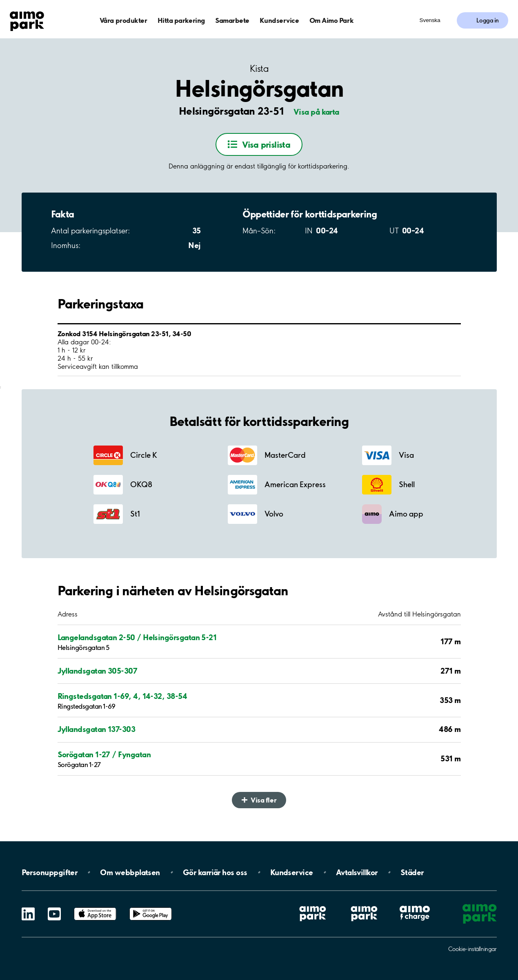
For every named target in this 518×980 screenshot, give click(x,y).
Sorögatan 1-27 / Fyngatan (104, 754)
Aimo (415, 905)
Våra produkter (123, 20)
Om (130, 872)
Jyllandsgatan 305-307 (98, 671)
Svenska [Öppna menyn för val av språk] (430, 20)
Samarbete (232, 20)
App (95, 908)
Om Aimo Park (331, 20)
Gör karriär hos (215, 872)
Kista (259, 69)
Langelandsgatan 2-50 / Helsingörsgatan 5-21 (137, 637)
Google (151, 908)
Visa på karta (316, 112)
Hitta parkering (181, 20)
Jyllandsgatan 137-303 (97, 729)
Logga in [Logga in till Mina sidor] (488, 20)
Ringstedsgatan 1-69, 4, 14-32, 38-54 (122, 696)
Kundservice (279, 20)
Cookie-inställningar (472, 949)
